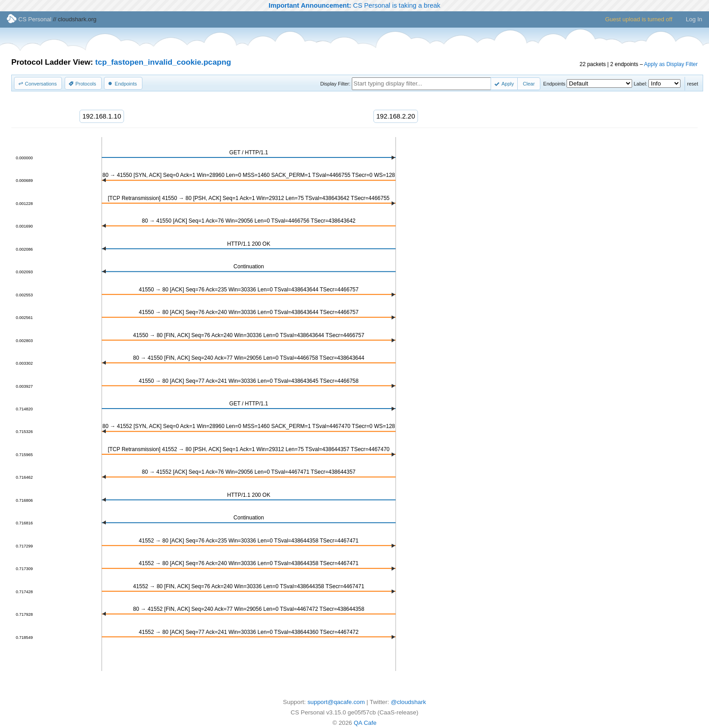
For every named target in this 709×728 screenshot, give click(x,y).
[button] (38, 83)
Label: (640, 84)
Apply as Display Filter (671, 64)
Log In (694, 19)
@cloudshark (408, 702)
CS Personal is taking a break (354, 5)
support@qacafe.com (336, 702)
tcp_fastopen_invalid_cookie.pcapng (163, 62)
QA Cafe (365, 723)
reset (693, 84)
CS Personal (29, 19)
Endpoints (554, 84)
